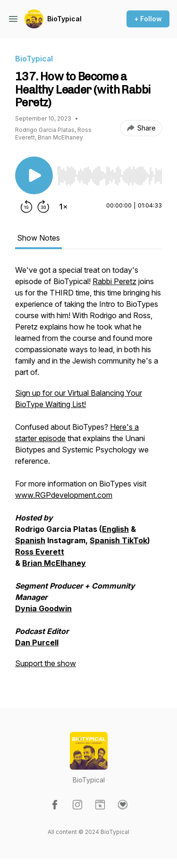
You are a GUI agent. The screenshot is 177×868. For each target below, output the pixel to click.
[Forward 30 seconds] (43, 207)
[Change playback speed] (63, 207)
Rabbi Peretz (114, 281)
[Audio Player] (109, 173)
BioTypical (64, 19)
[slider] (109, 176)
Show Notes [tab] (38, 238)
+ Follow (148, 19)
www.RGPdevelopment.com (64, 495)
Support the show (46, 663)
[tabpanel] (88, 471)
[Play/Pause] (34, 175)
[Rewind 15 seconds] (26, 207)
